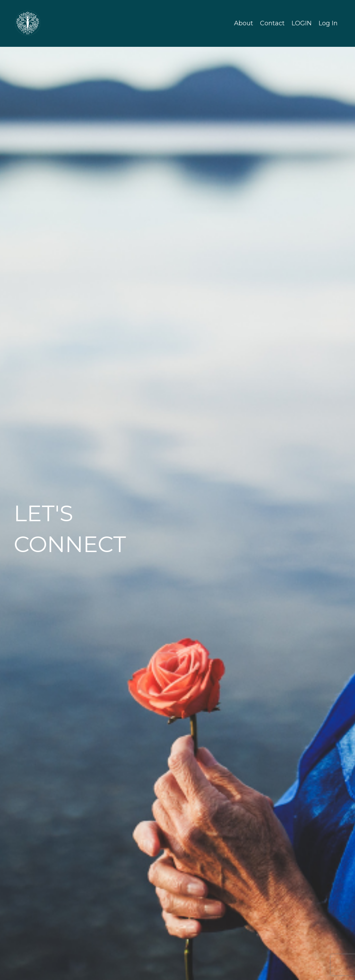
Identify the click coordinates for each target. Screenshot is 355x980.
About (244, 23)
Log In (328, 23)
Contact (272, 23)
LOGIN (302, 23)
